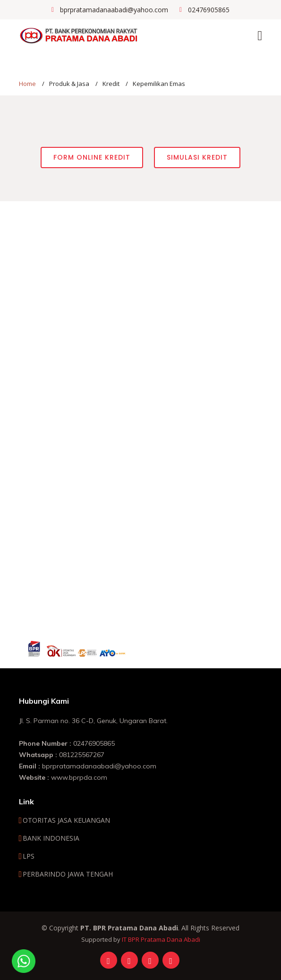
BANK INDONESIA (51, 838)
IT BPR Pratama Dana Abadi (161, 939)
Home (27, 84)
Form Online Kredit (92, 157)
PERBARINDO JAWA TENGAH (68, 874)
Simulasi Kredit (197, 157)
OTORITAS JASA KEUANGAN (66, 820)
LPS (29, 856)
